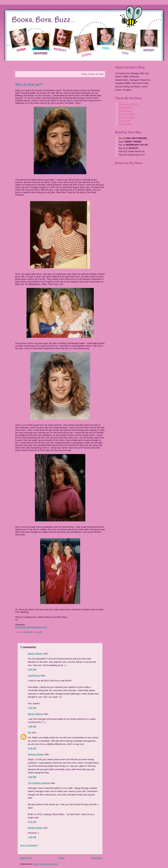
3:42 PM (32, 777)
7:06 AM (32, 726)
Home (61, 858)
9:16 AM (32, 748)
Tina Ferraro (124, 121)
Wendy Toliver (35, 828)
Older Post (97, 858)
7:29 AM (32, 837)
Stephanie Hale (126, 114)
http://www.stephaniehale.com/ (31, 627)
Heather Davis (125, 107)
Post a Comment (29, 845)
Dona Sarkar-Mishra (128, 104)
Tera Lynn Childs (127, 117)
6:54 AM (32, 669)
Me (29, 732)
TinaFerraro (34, 676)
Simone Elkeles (36, 754)
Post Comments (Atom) (46, 864)
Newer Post (26, 858)
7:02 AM (32, 708)
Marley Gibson (35, 654)
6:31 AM (32, 822)
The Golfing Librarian (39, 783)
